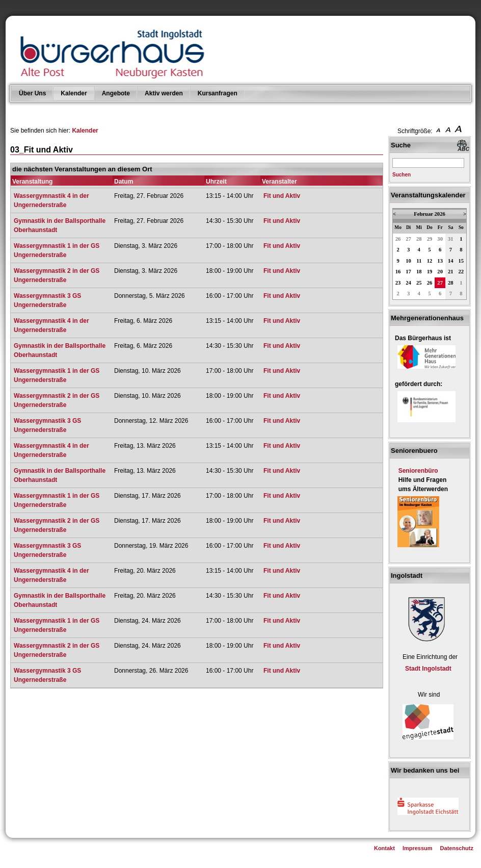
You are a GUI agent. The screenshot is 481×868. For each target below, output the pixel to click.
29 (430, 239)
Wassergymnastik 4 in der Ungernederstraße (51, 200)
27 (408, 239)
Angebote (116, 93)
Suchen (402, 175)
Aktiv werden (164, 93)
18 (419, 272)
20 (440, 272)
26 (398, 239)
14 (451, 261)
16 (398, 272)
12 (430, 261)
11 (419, 261)
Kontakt (384, 848)
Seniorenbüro (418, 471)
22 (461, 272)
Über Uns (32, 93)
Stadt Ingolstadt (428, 669)
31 (451, 239)
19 (430, 272)
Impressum (418, 848)
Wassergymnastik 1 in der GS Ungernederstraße (57, 250)
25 (419, 283)
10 (408, 261)
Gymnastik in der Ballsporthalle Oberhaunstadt (60, 225)
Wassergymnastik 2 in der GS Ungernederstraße (57, 275)
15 (461, 261)
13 (440, 261)
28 (419, 239)
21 (451, 272)
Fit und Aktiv (282, 196)
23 (398, 283)
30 (440, 239)
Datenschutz (457, 848)
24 (408, 283)
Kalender (74, 93)
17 (408, 272)
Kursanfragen (218, 93)
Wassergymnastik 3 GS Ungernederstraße (47, 300)
